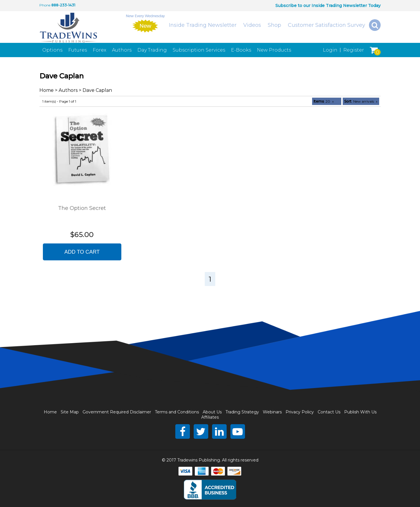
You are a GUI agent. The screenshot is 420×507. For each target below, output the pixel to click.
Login (330, 50)
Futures (78, 50)
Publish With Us (360, 412)
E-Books (241, 50)
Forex (99, 50)
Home (47, 90)
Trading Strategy (242, 412)
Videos (252, 25)
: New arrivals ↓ (361, 101)
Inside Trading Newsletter (203, 25)
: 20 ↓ (324, 101)
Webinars (272, 412)
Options (52, 50)
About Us (212, 412)
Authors (122, 50)
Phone (45, 5)
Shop (274, 25)
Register (354, 50)
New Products (274, 50)
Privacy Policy (300, 412)
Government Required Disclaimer (117, 412)
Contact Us (329, 412)
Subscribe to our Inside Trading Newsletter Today (328, 6)
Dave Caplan (97, 90)
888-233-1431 (63, 5)
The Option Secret (82, 208)
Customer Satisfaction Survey (327, 25)
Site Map (70, 412)
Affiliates (210, 417)
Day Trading (152, 50)
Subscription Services (199, 50)
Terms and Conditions (177, 412)
